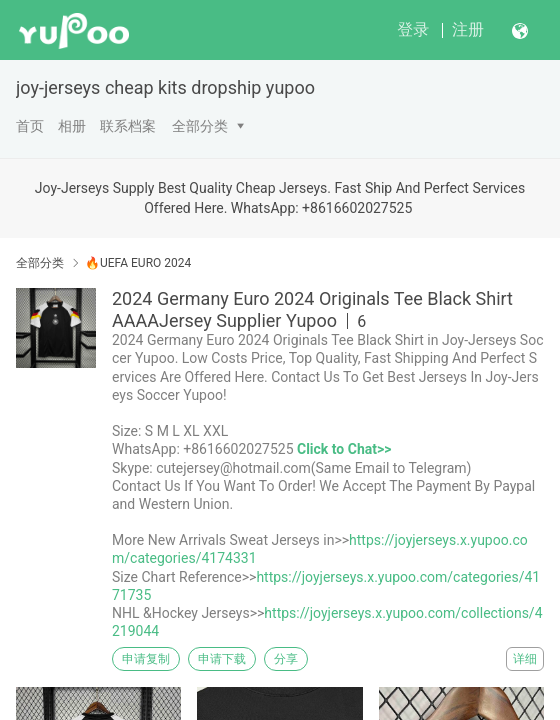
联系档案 (128, 126)
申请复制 (146, 659)
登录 (413, 29)
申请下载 (222, 659)
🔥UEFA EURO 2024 (138, 263)
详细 (525, 659)
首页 (30, 126)
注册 (468, 29)
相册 (72, 126)
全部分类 (200, 126)
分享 (286, 659)
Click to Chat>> (344, 449)
